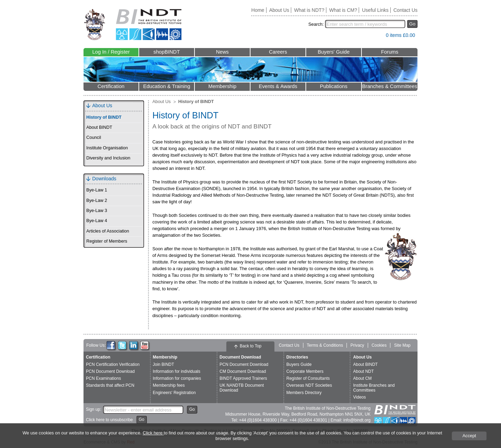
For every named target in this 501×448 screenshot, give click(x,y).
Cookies (379, 345)
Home (258, 10)
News (222, 52)
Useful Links (375, 10)
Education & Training (166, 86)
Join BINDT (163, 364)
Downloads (104, 179)
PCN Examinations (104, 378)
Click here (153, 433)
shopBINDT (167, 52)
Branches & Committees (390, 86)
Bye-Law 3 (97, 211)
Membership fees (169, 385)
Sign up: (94, 409)
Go (412, 24)
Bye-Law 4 (97, 221)
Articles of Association (108, 231)
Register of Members (107, 241)
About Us (279, 10)
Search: (316, 24)
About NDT (363, 371)
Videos (359, 397)
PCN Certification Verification (113, 364)
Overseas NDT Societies (309, 385)
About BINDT (99, 127)
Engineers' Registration (174, 393)
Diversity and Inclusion (108, 158)
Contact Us (405, 10)
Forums (390, 52)
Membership (222, 86)
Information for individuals (177, 371)
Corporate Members (305, 371)
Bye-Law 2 (97, 201)
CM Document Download (243, 371)
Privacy (357, 345)
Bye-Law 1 (97, 190)
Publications (333, 86)
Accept (469, 436)
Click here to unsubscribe (109, 420)
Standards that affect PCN (110, 385)
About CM (362, 378)
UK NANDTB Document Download (242, 388)
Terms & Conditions (325, 345)
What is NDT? (309, 10)
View (377, 37)
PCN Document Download (110, 371)
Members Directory (304, 393)
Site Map (402, 345)
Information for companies (177, 378)
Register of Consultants (308, 378)
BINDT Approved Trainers (243, 378)
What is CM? (343, 10)
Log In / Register (111, 52)
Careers (278, 52)
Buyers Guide (299, 364)
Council (94, 137)
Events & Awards (278, 86)
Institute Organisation (107, 148)
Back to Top (250, 346)
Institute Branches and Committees (374, 388)
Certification (111, 86)
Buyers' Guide (334, 52)
